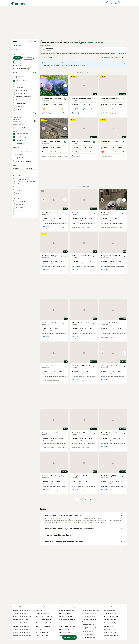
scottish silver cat (110, 613)
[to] (33, 171)
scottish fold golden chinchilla (46, 623)
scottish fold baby (87, 634)
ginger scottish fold (42, 613)
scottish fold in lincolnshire (22, 617)
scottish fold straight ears (44, 617)
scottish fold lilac (64, 632)
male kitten (40, 610)
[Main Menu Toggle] (7, 3)
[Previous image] (43, 86)
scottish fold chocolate (89, 613)
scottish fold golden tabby (67, 620)
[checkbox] (14, 81)
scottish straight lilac (111, 636)
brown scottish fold (65, 623)
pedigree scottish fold (66, 617)
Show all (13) (20, 144)
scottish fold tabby (110, 607)
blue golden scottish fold (90, 628)
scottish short (109, 626)
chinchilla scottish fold (66, 610)
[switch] (30, 69)
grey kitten (40, 629)
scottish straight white (89, 625)
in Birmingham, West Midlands (87, 43)
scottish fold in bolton (21, 620)
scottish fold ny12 (65, 629)
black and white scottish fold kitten (91, 621)
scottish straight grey (43, 626)
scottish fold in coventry (21, 613)
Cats (15, 50)
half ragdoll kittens (110, 610)
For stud (18, 62)
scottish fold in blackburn (22, 623)
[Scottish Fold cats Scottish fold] (113, 200)
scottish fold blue (87, 631)
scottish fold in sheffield (21, 626)
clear (34, 72)
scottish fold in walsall (21, 629)
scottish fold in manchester (22, 636)
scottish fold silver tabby (67, 607)
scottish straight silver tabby (91, 610)
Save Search (47, 58)
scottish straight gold (111, 623)
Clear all (33, 41)
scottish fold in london (21, 607)
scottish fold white (42, 636)
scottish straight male (111, 620)
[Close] (125, 63)
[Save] (65, 99)
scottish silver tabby (88, 637)
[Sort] (112, 58)
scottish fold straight (88, 617)
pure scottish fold (87, 607)
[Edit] (35, 121)
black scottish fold (42, 632)
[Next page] (90, 499)
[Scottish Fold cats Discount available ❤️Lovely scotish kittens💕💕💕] (54, 86)
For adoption (28, 58)
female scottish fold (43, 607)
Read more (122, 54)
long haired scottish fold (44, 620)
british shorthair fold (111, 617)
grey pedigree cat (110, 629)
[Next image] (65, 86)
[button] (54, 86)
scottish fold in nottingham (22, 610)
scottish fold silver (110, 632)
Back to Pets (18, 45)
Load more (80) (31, 113)
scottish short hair (65, 613)
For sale (18, 58)
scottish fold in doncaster (22, 632)
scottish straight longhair (67, 626)
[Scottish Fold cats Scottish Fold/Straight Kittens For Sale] (54, 129)
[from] (20, 171)
